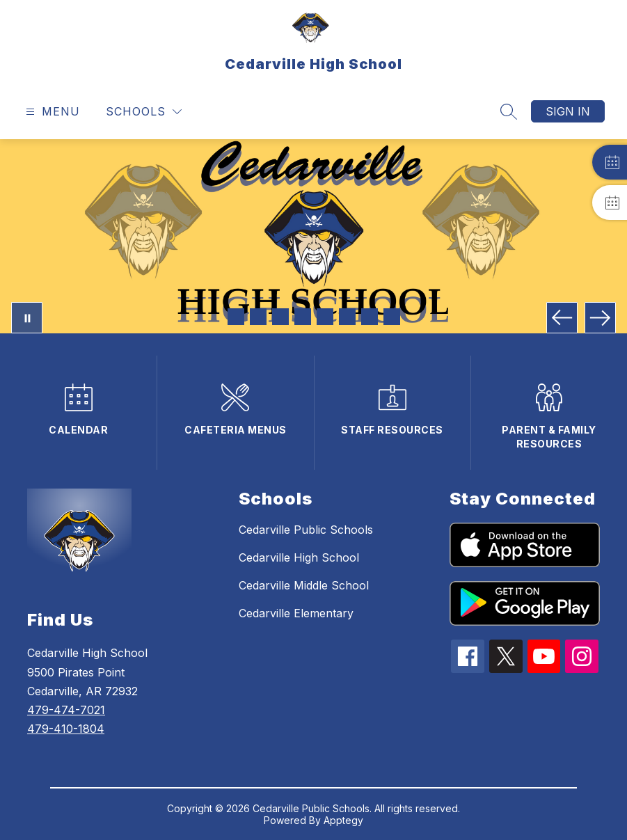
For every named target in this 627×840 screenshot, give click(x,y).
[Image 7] (370, 317)
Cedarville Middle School (304, 585)
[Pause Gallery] (27, 318)
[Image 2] (258, 317)
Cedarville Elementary (296, 613)
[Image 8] (392, 317)
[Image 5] (325, 317)
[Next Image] (600, 318)
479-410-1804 (66, 729)
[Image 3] (280, 317)
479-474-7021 (66, 710)
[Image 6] (347, 317)
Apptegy (343, 820)
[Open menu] (51, 112)
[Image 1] (236, 317)
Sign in (568, 111)
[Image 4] (303, 317)
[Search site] (509, 111)
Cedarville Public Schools (306, 530)
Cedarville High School (299, 557)
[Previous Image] (562, 318)
